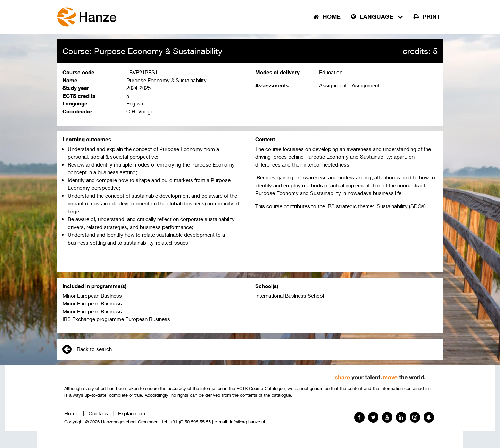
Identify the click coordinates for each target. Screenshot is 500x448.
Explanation (132, 413)
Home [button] (327, 17)
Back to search (87, 349)
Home (71, 413)
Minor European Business (92, 296)
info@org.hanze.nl (247, 422)
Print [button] (427, 17)
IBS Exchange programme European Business (116, 319)
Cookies (98, 413)
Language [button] (377, 17)
